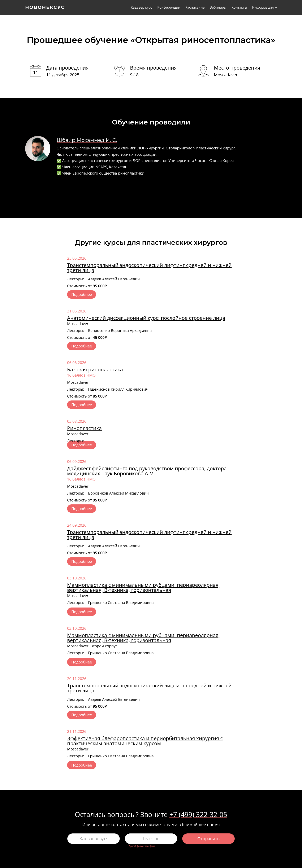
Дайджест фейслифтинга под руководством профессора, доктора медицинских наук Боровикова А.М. (147, 471)
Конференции (169, 8)
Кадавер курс (141, 8)
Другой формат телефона (142, 846)
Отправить (208, 839)
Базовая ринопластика (95, 369)
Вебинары (218, 8)
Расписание (195, 8)
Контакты (239, 8)
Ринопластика (84, 428)
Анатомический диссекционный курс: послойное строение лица (146, 318)
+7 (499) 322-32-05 (198, 814)
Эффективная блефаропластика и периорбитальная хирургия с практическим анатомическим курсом (145, 741)
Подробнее (82, 294)
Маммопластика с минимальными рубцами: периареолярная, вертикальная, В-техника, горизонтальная (143, 587)
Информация (263, 8)
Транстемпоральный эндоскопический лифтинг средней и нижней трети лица (149, 268)
